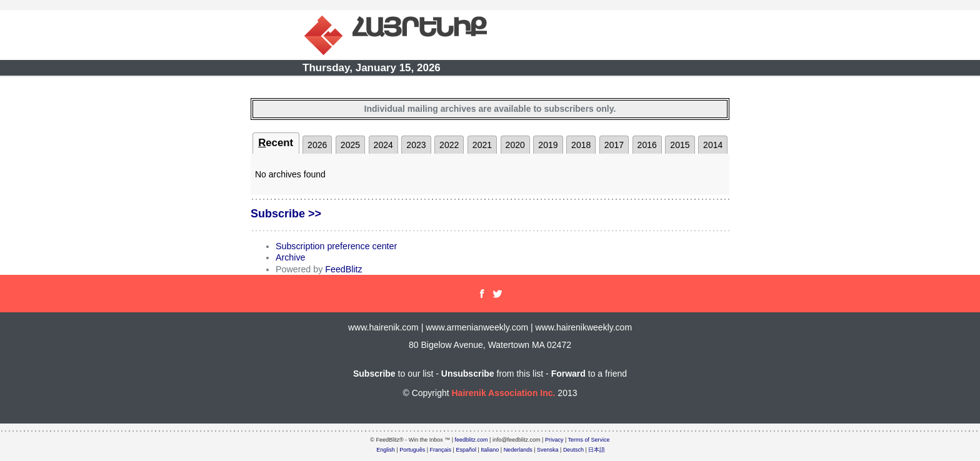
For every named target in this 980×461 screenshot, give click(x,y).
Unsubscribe (468, 374)
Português (412, 450)
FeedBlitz (343, 269)
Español (466, 450)
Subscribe (374, 374)
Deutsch (573, 450)
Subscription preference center (336, 246)
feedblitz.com (472, 440)
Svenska (548, 450)
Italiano (490, 450)
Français (441, 450)
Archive (291, 257)
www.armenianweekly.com (477, 327)
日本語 (597, 450)
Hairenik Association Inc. (503, 393)
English (386, 450)
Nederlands (518, 450)
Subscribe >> (286, 214)
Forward (568, 374)
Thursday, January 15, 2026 (372, 68)
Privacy (554, 440)
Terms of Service (589, 440)
